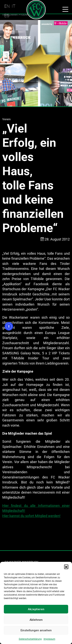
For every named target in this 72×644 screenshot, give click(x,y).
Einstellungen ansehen (36, 630)
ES (7, 16)
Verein (6, 119)
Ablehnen (36, 620)
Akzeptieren (36, 609)
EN (7, 6)
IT (14, 6)
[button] (66, 567)
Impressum (49, 639)
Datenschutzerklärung (30, 639)
